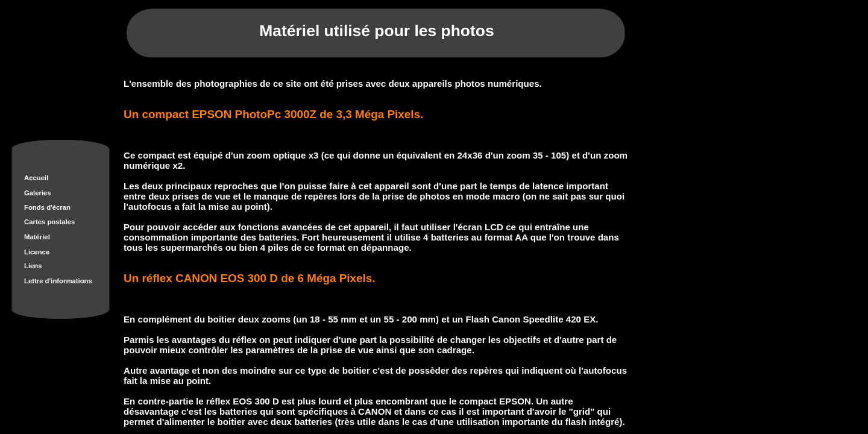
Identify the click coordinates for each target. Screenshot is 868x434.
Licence (37, 252)
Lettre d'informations (58, 281)
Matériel (37, 237)
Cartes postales (49, 222)
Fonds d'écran (47, 207)
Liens (33, 266)
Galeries (38, 193)
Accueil (36, 178)
